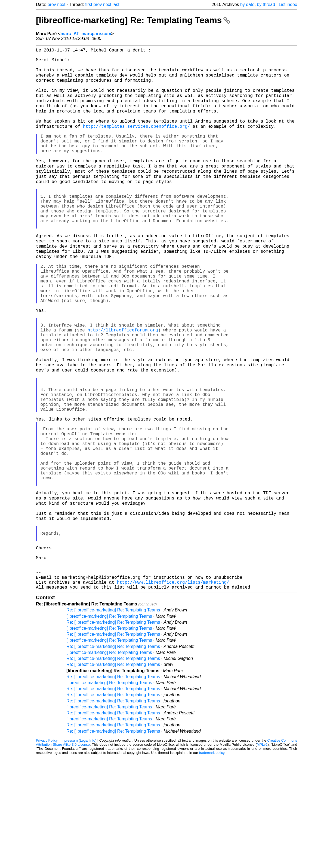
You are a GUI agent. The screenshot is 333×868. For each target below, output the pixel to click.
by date (247, 4)
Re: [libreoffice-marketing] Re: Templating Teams (113, 721)
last (116, 4)
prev (52, 4)
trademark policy (212, 864)
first (89, 4)
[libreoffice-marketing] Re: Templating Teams (133, 20)
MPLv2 (262, 856)
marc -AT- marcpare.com (86, 34)
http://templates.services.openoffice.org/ (137, 141)
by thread (266, 4)
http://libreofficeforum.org (123, 386)
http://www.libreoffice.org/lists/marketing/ (173, 692)
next (61, 4)
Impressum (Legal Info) (78, 852)
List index (288, 4)
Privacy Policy (47, 852)
